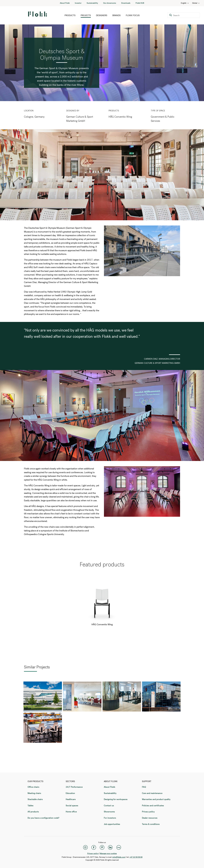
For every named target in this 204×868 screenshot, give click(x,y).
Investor (78, 3)
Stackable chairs (35, 799)
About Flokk (65, 3)
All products (33, 812)
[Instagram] (85, 847)
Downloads (126, 3)
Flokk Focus (133, 15)
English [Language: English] (185, 3)
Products (70, 15)
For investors (110, 818)
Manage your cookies (108, 854)
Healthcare (71, 799)
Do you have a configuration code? (43, 818)
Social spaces (72, 806)
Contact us (109, 806)
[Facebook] (94, 847)
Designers (102, 15)
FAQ (144, 787)
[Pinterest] (102, 847)
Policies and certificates (153, 806)
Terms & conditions (151, 824)
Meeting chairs (34, 793)
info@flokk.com (119, 857)
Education (70, 793)
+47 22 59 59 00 (136, 857)
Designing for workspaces (116, 799)
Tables (31, 806)
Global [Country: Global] (196, 3)
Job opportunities (112, 824)
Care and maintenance (152, 793)
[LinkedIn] (110, 847)
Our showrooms (110, 3)
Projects (86, 15)
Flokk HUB (140, 3)
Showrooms (109, 812)
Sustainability (92, 3)
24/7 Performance (74, 787)
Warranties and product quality (156, 799)
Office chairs (33, 787)
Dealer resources (150, 818)
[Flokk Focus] (119, 847)
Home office (71, 812)
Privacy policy (148, 812)
